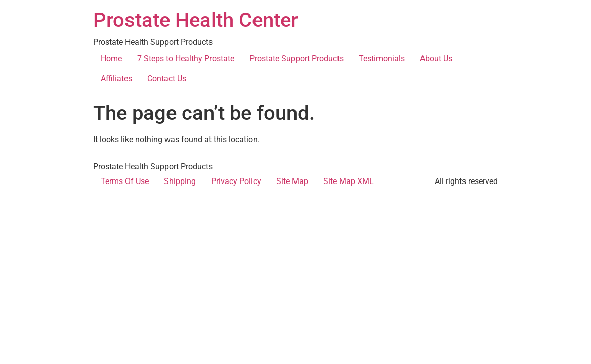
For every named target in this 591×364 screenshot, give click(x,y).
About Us (436, 58)
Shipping (180, 181)
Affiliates (116, 79)
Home (111, 58)
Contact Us (167, 79)
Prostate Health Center (196, 20)
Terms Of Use (125, 181)
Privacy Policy (236, 181)
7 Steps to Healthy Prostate (186, 58)
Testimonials (382, 58)
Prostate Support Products (297, 58)
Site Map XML (349, 181)
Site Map (292, 181)
